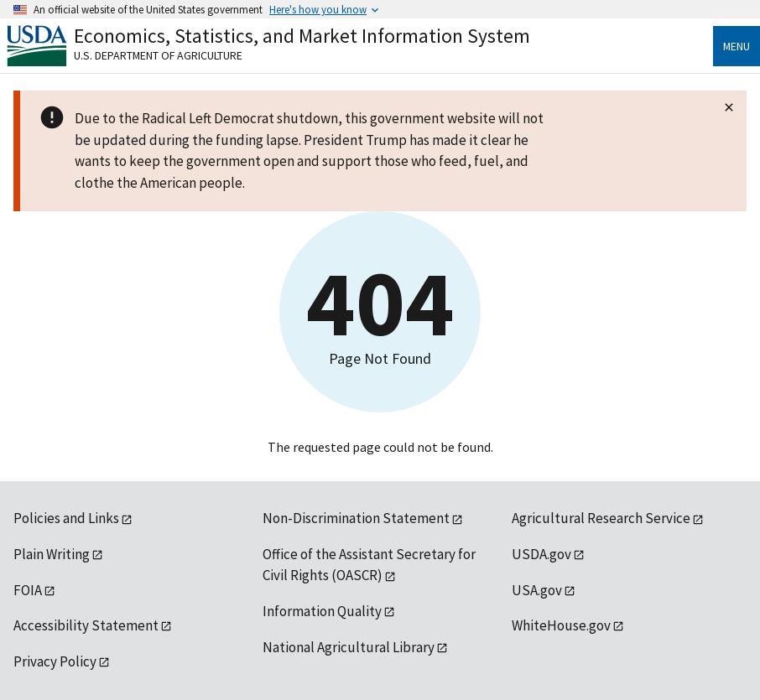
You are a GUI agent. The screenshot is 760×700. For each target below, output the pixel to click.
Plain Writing (52, 554)
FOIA (28, 590)
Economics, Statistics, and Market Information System (302, 36)
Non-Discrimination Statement (356, 518)
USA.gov (537, 590)
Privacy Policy (55, 661)
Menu (737, 46)
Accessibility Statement (86, 625)
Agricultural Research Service (601, 518)
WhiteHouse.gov (561, 625)
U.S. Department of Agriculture (158, 55)
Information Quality (322, 611)
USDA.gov (541, 554)
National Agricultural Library (349, 647)
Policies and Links (66, 518)
